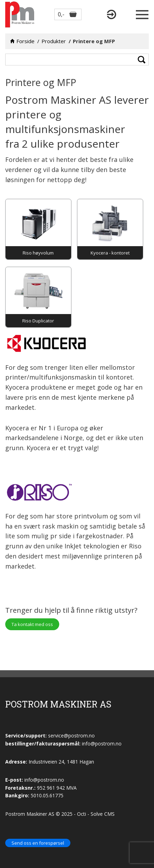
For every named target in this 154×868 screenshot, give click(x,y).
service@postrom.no (71, 736)
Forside (25, 41)
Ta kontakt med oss (32, 624)
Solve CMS (103, 814)
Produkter (54, 41)
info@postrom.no (44, 780)
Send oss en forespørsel (38, 843)
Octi (82, 814)
